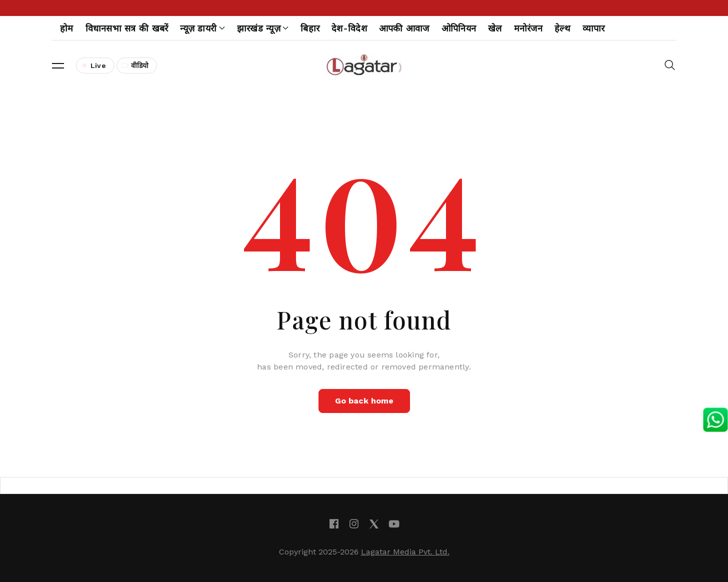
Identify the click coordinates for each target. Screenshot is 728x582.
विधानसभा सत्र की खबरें (127, 28)
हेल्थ (562, 28)
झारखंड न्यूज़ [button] (263, 28)
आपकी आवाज (404, 28)
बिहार (310, 28)
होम (67, 28)
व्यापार (594, 28)
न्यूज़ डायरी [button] (202, 28)
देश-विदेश (349, 28)
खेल (495, 28)
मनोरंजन (528, 28)
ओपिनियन (459, 28)
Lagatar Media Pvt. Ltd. (405, 552)
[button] (58, 65)
